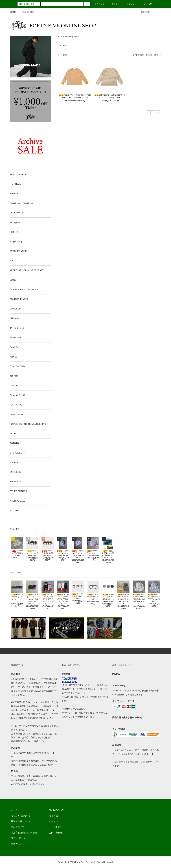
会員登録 (114, 4)
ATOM (20, 844)
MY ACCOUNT (56, 810)
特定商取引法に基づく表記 (24, 833)
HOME (13, 12)
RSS (13, 844)
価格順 (149, 55)
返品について (18, 827)
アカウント (98, 4)
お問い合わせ (56, 833)
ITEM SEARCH (26, 12)
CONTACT (144, 12)
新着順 (157, 55)
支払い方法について (21, 816)
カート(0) (146, 4)
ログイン (129, 4)
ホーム (14, 810)
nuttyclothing (69, 37)
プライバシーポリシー (22, 838)
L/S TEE (78, 37)
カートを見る (56, 827)
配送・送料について (21, 821)
